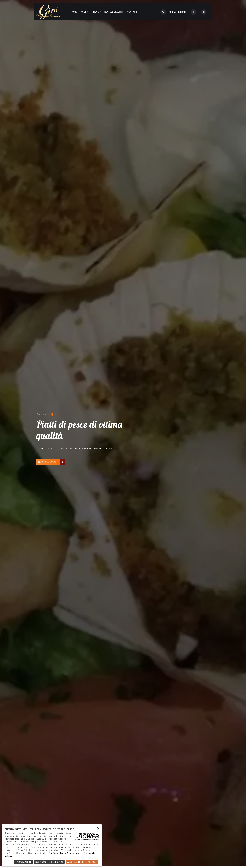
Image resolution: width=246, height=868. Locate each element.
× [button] (98, 829)
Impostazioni (23, 862)
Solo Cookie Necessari (49, 862)
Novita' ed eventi (114, 12)
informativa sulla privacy (65, 853)
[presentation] (39, 346)
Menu (96, 12)
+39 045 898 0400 (174, 12)
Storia (85, 12)
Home (74, 12)
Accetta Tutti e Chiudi (82, 862)
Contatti (132, 12)
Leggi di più (49, 441)
